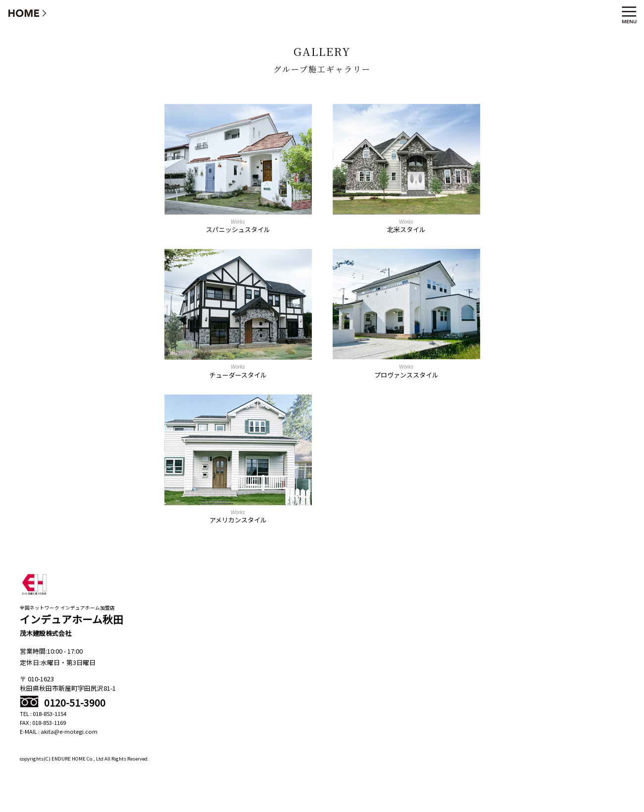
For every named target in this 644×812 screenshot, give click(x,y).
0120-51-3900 (63, 703)
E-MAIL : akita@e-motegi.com (59, 731)
